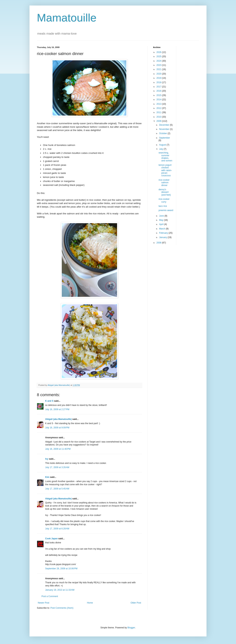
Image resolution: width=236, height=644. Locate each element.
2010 (159, 117)
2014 (159, 100)
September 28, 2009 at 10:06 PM (61, 569)
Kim (47, 477)
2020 (159, 74)
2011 (159, 112)
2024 (159, 61)
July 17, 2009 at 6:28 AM (57, 529)
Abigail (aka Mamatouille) (58, 419)
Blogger (131, 628)
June (162, 216)
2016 (159, 91)
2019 (159, 78)
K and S (49, 401)
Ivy (47, 459)
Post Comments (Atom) (62, 608)
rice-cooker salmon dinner (164, 183)
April (162, 224)
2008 (159, 243)
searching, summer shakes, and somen (165, 157)
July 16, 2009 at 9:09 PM (57, 428)
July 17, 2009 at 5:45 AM (57, 489)
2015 (159, 95)
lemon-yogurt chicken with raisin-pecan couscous (165, 170)
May (162, 220)
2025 (159, 56)
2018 (159, 82)
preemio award (166, 210)
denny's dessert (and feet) (165, 192)
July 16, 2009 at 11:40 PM (58, 449)
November (165, 129)
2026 (159, 52)
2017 (159, 87)
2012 (159, 108)
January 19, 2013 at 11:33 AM (60, 590)
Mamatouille (67, 18)
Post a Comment (50, 596)
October (163, 133)
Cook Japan (51, 539)
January (163, 237)
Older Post (136, 603)
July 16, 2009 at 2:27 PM (57, 409)
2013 (159, 104)
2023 (159, 65)
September (165, 138)
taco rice (163, 206)
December (165, 125)
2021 (159, 69)
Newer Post (44, 603)
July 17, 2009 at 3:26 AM (57, 467)
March (163, 229)
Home (90, 603)
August (163, 145)
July (161, 149)
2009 (159, 121)
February (164, 233)
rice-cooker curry (164, 200)
